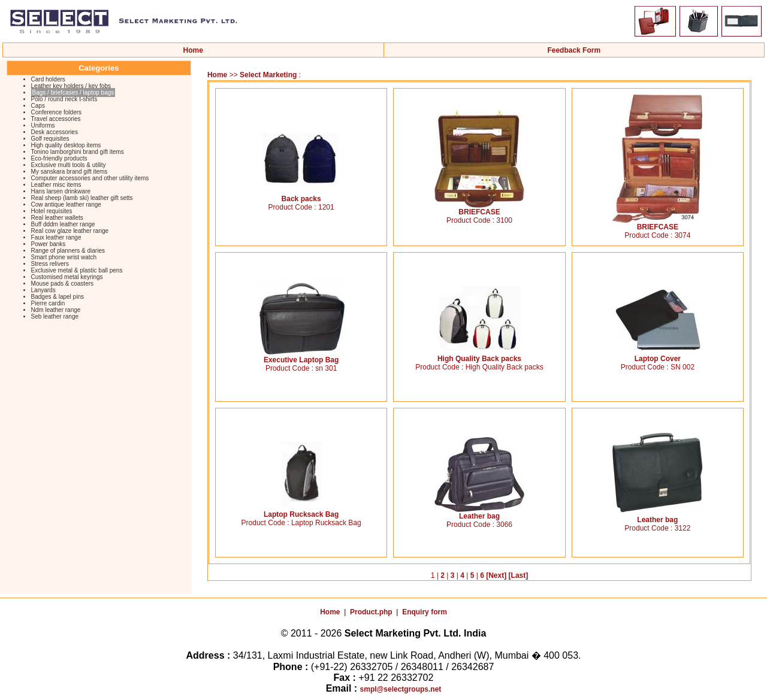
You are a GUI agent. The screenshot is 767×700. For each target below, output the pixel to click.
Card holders (48, 79)
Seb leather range (55, 316)
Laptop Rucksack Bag (301, 511)
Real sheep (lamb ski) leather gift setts (82, 198)
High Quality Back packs (479, 355)
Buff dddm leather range (63, 224)
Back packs (301, 196)
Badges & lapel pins (58, 297)
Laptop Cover (657, 355)
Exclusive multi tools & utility (69, 165)
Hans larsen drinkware (61, 191)
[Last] (519, 575)
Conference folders (57, 112)
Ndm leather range (56, 310)
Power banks (49, 244)
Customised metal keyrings (67, 277)
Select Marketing (269, 75)
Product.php (371, 612)
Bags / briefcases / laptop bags (73, 93)
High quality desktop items (66, 145)
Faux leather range (56, 237)
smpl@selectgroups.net (401, 689)
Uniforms (43, 125)
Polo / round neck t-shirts (64, 99)
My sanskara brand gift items (70, 172)
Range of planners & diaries (68, 251)
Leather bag (479, 513)
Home (193, 50)
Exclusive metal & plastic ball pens (77, 270)
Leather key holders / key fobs (71, 86)
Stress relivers (50, 264)
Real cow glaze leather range (70, 231)
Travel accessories (56, 119)
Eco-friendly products (59, 158)
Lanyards (43, 290)
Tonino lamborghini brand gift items (78, 152)
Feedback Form (574, 50)
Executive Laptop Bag (301, 357)
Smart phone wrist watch (64, 257)
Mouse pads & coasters (63, 284)
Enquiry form (425, 612)
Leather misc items (56, 185)
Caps (38, 106)
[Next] (496, 575)
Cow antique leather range (66, 204)
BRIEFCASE (479, 209)
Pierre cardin (48, 303)
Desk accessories (55, 132)
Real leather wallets (57, 218)
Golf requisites (50, 139)
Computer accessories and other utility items (90, 178)
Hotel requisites (52, 211)
